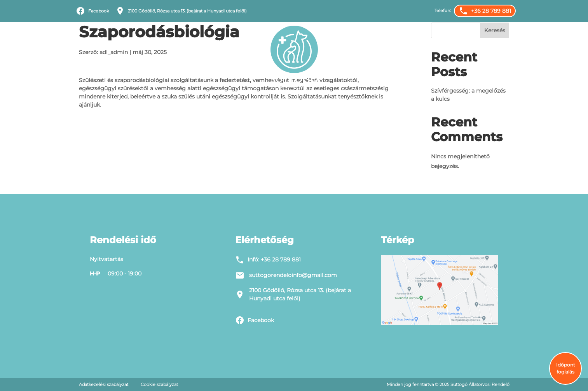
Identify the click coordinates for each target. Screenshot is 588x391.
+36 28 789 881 (281, 259)
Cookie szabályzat (159, 384)
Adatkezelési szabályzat (104, 384)
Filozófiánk (94, 41)
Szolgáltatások (141, 41)
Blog (253, 41)
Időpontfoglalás (447, 41)
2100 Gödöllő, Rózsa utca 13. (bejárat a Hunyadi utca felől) (300, 294)
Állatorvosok (355, 41)
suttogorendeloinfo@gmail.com (293, 275)
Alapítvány (495, 41)
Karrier (404, 41)
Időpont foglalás (566, 368)
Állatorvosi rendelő (209, 41)
